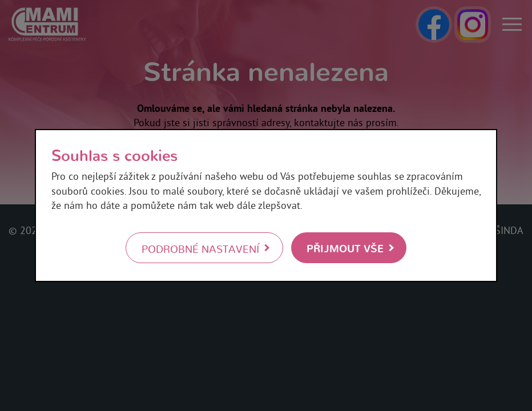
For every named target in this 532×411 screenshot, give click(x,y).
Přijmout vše (345, 247)
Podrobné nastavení (200, 248)
